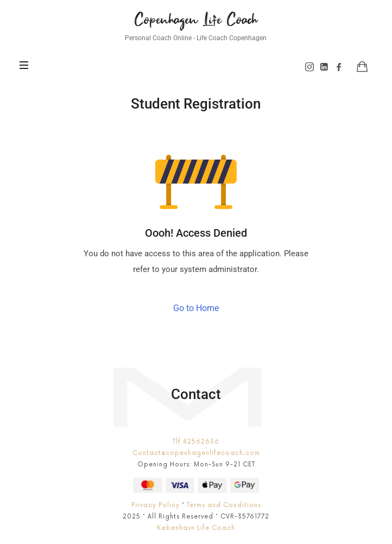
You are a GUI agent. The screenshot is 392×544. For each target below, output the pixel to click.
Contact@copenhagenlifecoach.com (196, 453)
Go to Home (196, 308)
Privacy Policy (156, 505)
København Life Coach (196, 528)
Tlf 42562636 (196, 442)
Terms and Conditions (224, 505)
